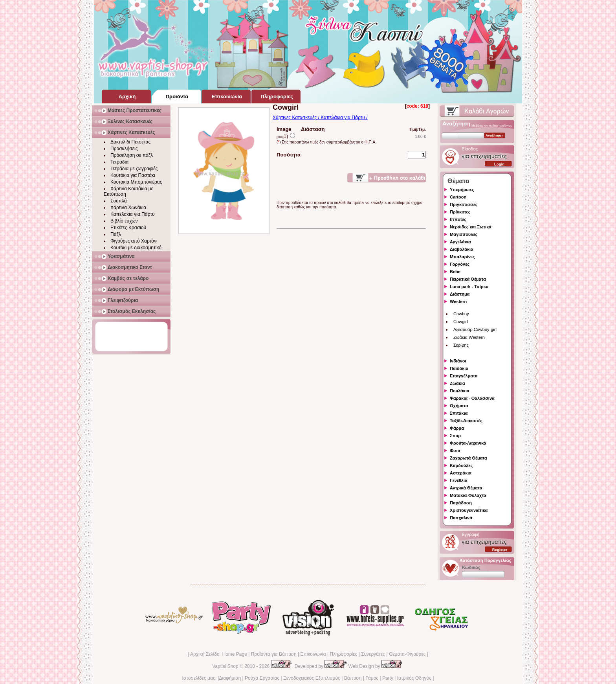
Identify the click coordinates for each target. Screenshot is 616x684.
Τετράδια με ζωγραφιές (134, 169)
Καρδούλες (461, 465)
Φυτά (455, 450)
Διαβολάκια (462, 249)
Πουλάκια (460, 391)
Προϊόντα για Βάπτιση (274, 654)
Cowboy (461, 314)
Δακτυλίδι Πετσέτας (130, 142)
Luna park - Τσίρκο (469, 287)
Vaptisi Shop (225, 666)
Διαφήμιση (230, 678)
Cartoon (458, 197)
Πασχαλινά (461, 518)
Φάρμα (457, 428)
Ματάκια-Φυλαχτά (468, 495)
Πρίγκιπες (460, 212)
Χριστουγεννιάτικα (469, 510)
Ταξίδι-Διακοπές (466, 421)
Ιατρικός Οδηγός (414, 678)
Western (458, 302)
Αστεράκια (461, 473)
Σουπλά (119, 201)
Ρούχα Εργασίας (262, 678)
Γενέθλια (459, 480)
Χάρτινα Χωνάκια (128, 208)
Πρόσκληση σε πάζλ (132, 155)
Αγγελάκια (460, 242)
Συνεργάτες (373, 654)
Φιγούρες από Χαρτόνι (134, 241)
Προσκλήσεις (124, 149)
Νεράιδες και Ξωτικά (471, 227)
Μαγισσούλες (464, 234)
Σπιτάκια (459, 413)
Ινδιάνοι (458, 361)
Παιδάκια (459, 368)
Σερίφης (461, 345)
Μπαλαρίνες (462, 257)
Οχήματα (459, 406)
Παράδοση (461, 503)
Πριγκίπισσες (464, 204)
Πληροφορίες (343, 654)
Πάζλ (116, 234)
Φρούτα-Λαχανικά (468, 443)
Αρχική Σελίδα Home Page (219, 654)
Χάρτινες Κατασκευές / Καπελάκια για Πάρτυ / (320, 118)
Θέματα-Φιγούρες (407, 654)
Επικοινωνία (313, 654)
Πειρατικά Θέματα (468, 279)
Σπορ (455, 436)
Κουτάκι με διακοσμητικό (136, 248)
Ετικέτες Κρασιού (128, 228)
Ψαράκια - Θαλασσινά (472, 398)
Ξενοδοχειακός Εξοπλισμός (312, 678)
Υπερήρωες (462, 189)
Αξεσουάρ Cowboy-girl (475, 329)
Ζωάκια (457, 383)
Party (388, 678)
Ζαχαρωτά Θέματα (468, 458)
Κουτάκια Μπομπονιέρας (136, 182)
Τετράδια (119, 162)
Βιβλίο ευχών (124, 221)
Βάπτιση (353, 678)
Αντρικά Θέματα (466, 488)
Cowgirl (461, 322)
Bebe (455, 272)
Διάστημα (460, 294)
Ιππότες (458, 219)
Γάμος (372, 678)
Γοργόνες (460, 264)
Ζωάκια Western (469, 337)
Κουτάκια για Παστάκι (133, 175)
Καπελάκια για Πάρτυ (133, 214)
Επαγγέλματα (464, 376)
